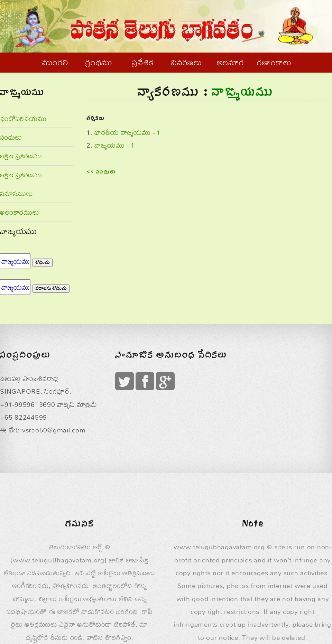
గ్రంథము (99, 62)
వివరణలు (187, 62)
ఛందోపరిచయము (23, 118)
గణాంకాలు (274, 62)
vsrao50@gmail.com (54, 430)
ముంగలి (55, 62)
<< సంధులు (101, 172)
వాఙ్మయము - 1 (114, 145)
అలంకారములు (20, 212)
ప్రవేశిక (143, 62)
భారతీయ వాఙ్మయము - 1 (128, 132)
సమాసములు (17, 193)
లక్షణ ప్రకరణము (21, 156)
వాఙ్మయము (19, 231)
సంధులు (11, 137)
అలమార (230, 62)
